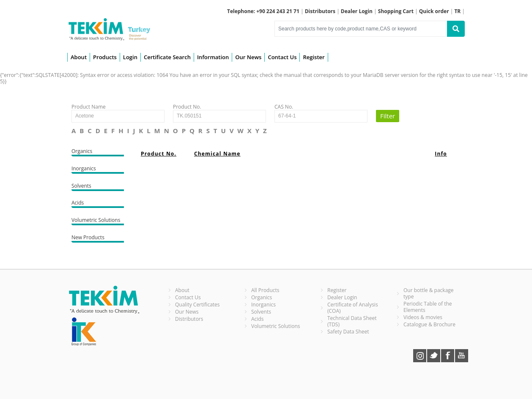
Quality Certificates (197, 305)
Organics (98, 152)
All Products (265, 290)
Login (130, 57)
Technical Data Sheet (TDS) (352, 321)
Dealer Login (342, 297)
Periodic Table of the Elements (428, 307)
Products (105, 57)
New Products (98, 238)
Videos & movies (423, 317)
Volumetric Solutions (98, 221)
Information (213, 57)
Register (314, 57)
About (79, 57)
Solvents (98, 187)
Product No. (187, 107)
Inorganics (98, 169)
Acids (98, 204)
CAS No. (284, 107)
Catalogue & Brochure (429, 324)
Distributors (189, 319)
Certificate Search (167, 57)
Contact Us (282, 57)
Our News (248, 57)
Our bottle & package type (429, 293)
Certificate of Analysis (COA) (353, 308)
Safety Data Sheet (348, 332)
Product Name (89, 107)
